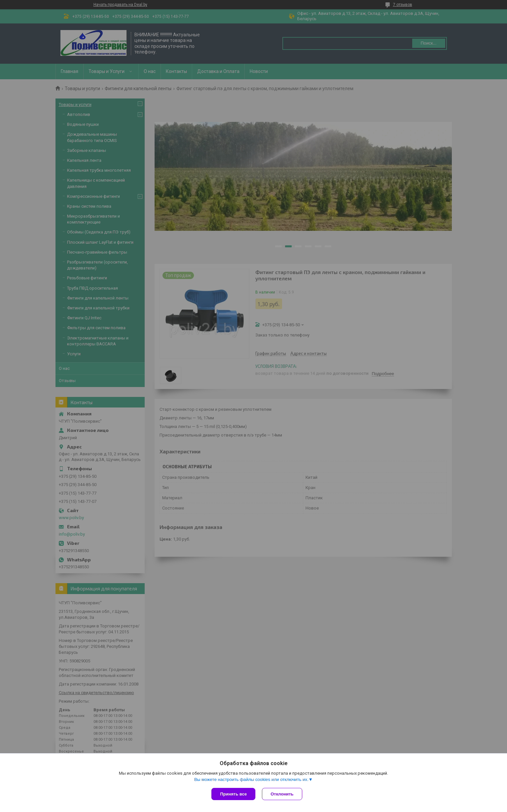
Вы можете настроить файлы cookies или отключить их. (251, 779)
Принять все (233, 794)
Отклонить (282, 794)
